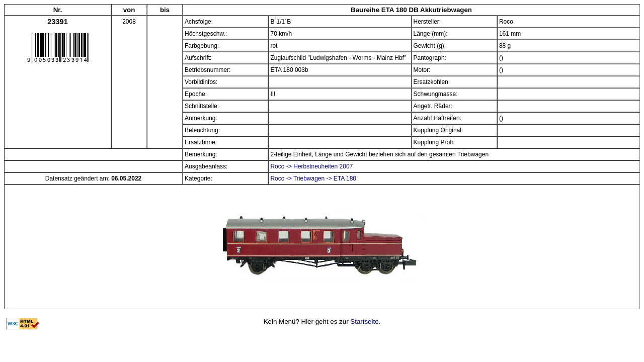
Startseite (364, 322)
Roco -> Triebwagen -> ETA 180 (313, 178)
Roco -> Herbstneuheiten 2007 (311, 166)
